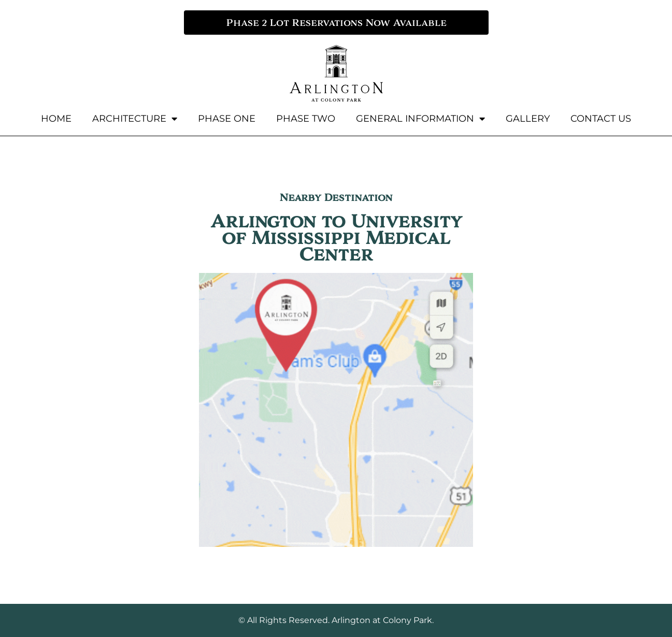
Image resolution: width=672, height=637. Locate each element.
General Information (420, 119)
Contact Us (601, 119)
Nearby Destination (336, 198)
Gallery (528, 119)
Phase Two (306, 119)
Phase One (227, 119)
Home (56, 119)
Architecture (135, 119)
